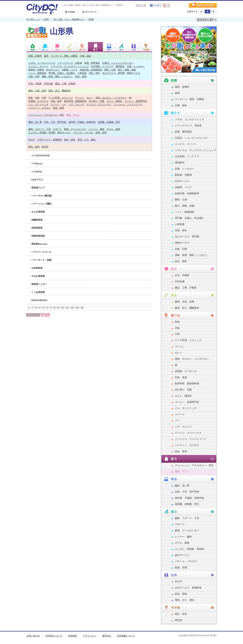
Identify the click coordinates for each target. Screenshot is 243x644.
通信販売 (120, 66)
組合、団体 (81, 76)
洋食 (37, 98)
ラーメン (80, 98)
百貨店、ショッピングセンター (118, 63)
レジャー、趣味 (97, 129)
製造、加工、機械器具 (60, 91)
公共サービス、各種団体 (49, 140)
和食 (31, 98)
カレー (90, 98)
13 (77, 307)
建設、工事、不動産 (65, 83)
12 (72, 307)
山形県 (46, 20)
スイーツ (55, 104)
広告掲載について (126, 636)
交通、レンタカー (136, 66)
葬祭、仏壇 (110, 70)
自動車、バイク (70, 70)
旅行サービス (64, 132)
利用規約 (73, 636)
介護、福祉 (85, 56)
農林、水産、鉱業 (37, 91)
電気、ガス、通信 (86, 140)
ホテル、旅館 (113, 129)
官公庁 (32, 140)
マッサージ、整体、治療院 (64, 56)
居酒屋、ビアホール (38, 101)
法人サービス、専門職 (113, 73)
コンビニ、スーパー (38, 66)
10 (62, 307)
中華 (44, 98)
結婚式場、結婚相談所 (91, 70)
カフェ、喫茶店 (114, 101)
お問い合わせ (33, 636)
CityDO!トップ (33, 20)
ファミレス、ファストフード (128, 104)
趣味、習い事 (35, 122)
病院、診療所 (35, 56)
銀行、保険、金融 (127, 70)
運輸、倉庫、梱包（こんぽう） (57, 76)
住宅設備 (48, 83)
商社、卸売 (34, 147)
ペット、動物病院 (37, 73)
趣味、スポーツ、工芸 (40, 129)
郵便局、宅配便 (36, 70)
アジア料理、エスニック (61, 98)
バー (64, 104)
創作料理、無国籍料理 (75, 101)
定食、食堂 (56, 101)
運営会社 (107, 636)
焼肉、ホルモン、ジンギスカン (111, 98)
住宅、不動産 (35, 83)
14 (82, 307)
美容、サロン (73, 115)
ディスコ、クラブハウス (99, 104)
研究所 (45, 147)
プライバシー (90, 636)
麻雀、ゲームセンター (75, 129)
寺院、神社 (94, 73)
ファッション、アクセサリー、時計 (46, 115)
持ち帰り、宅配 (97, 101)
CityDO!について (54, 636)
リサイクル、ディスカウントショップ (70, 66)
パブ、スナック (76, 104)
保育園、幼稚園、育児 (109, 122)
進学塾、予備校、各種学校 (82, 122)
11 (67, 307)
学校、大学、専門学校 (55, 122)
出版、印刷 (34, 76)
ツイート (141, 5)
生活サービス (53, 70)
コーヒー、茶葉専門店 (136, 101)
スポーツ (57, 129)
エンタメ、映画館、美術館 (42, 132)
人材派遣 (82, 73)
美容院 (91, 20)
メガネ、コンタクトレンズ (42, 63)
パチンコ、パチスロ (83, 132)
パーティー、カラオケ (40, 108)
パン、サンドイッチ (38, 104)
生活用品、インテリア (102, 66)
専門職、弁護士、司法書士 (62, 73)
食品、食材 (58, 108)
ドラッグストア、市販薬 (70, 63)
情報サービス (134, 73)
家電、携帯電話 (92, 63)
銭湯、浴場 (101, 132)
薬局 (46, 56)
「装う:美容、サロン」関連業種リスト (69, 20)
